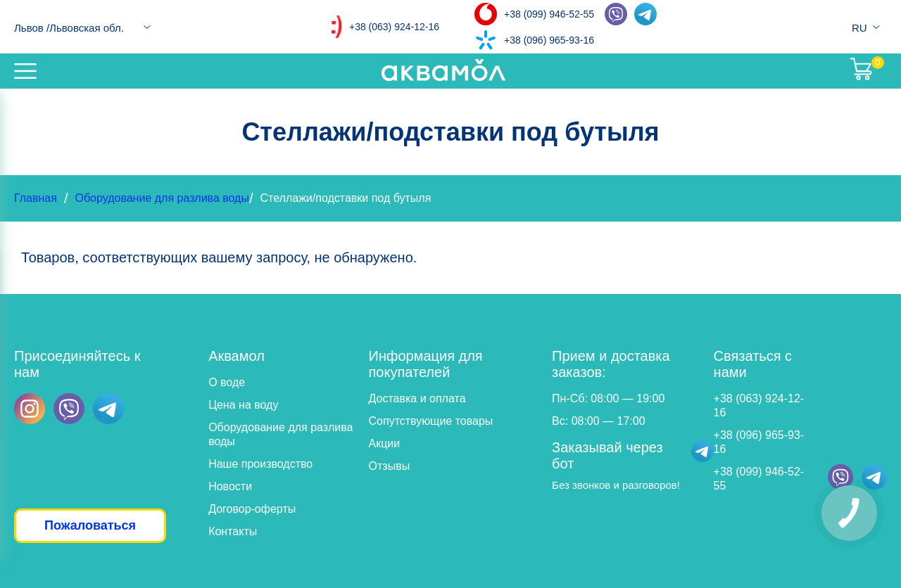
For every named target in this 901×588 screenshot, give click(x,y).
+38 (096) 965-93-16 (549, 40)
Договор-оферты (252, 509)
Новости (230, 486)
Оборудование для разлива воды (162, 198)
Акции (385, 443)
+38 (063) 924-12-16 (394, 27)
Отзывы (390, 466)
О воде (227, 382)
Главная (36, 198)
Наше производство (260, 464)
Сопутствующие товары (431, 421)
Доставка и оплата (417, 398)
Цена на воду (243, 405)
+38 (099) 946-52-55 (549, 14)
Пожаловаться (90, 525)
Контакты (233, 531)
